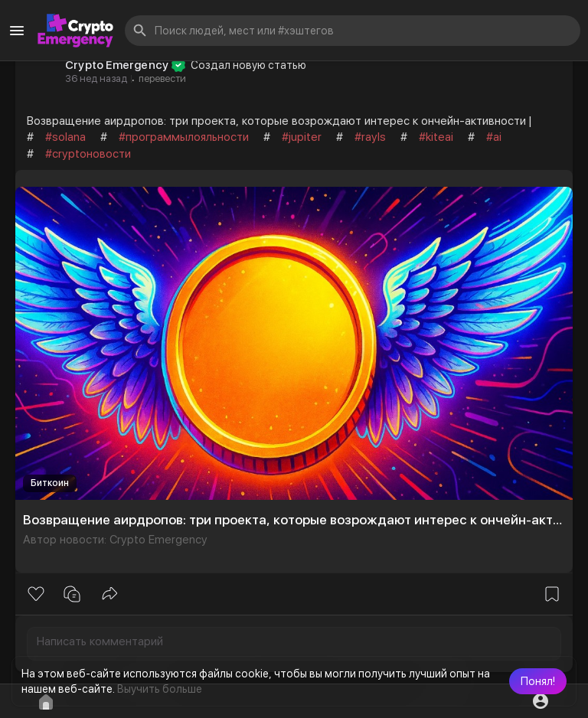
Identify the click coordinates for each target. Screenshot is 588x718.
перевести (162, 78)
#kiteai (436, 137)
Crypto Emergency (117, 65)
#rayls (370, 137)
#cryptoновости (88, 154)
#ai (494, 137)
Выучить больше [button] (160, 689)
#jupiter (302, 137)
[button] (538, 681)
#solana (65, 137)
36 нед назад (96, 78)
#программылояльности (184, 137)
